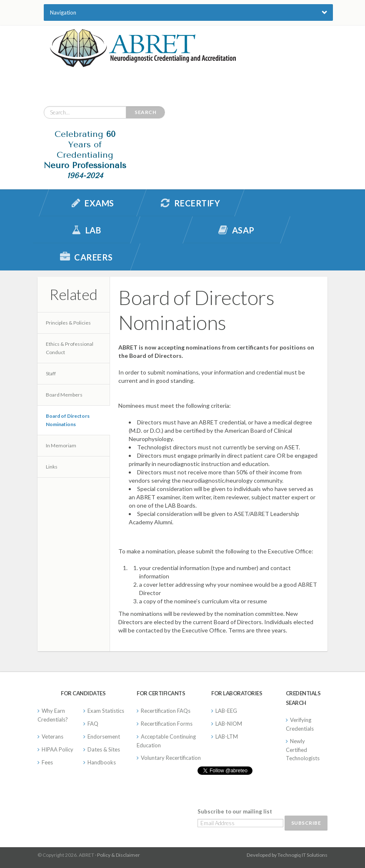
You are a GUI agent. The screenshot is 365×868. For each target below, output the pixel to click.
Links (52, 467)
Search (145, 112)
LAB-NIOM (229, 724)
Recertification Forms (167, 724)
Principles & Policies (68, 323)
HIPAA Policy (57, 749)
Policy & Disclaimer (119, 855)
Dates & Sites (104, 749)
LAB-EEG (226, 711)
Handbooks (102, 762)
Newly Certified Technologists (303, 750)
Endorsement (104, 737)
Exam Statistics (106, 711)
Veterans (52, 737)
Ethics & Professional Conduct (70, 348)
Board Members (64, 395)
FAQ (93, 724)
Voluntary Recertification (171, 758)
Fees (47, 762)
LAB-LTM (227, 737)
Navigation (63, 12)
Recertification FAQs (166, 711)
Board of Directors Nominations (68, 420)
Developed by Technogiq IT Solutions (287, 855)
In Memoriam (61, 445)
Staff (51, 373)
